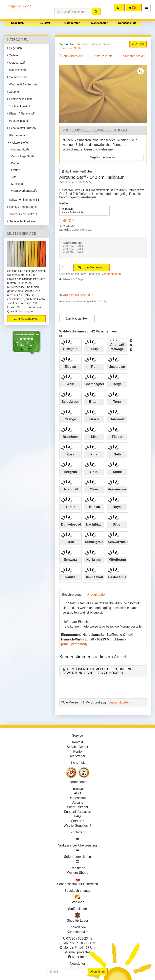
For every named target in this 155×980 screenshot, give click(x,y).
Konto (77, 751)
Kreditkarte (77, 868)
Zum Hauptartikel (77, 319)
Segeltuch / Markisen (22, 221)
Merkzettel (77, 756)
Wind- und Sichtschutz (22, 84)
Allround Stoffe (19, 149)
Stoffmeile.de (77, 909)
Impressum (77, 789)
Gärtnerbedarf (17, 135)
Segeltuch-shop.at (78, 891)
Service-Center (78, 747)
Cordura (15, 163)
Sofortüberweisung (77, 857)
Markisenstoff (100, 23)
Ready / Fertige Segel (22, 207)
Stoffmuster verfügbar (77, 171)
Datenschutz (78, 798)
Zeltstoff (45, 23)
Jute (13, 177)
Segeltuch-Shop (20, 6)
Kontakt (77, 742)
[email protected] (74, 644)
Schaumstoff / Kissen (22, 128)
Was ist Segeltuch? (77, 826)
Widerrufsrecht (77, 807)
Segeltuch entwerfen (103, 157)
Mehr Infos (80, 957)
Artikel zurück (102, 56)
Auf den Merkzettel (76, 295)
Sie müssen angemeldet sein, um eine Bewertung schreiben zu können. (97, 671)
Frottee (15, 170)
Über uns (78, 821)
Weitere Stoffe (18, 143)
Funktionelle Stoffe (20, 99)
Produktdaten (97, 595)
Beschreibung (72, 595)
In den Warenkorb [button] (91, 267)
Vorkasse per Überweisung (77, 845)
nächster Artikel (134, 56)
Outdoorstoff (72, 23)
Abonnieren (97, 972)
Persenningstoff (18, 121)
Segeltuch (17, 23)
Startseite (82, 44)
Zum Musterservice (26, 319)
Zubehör (14, 92)
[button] (147, 8)
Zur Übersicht (73, 56)
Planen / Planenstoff (21, 114)
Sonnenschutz (127, 23)
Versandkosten (111, 274)
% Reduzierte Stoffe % (22, 214)
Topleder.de (78, 927)
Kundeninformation (77, 812)
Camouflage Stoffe (22, 156)
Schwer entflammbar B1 (23, 200)
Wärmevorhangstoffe (23, 191)
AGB (77, 793)
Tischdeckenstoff (19, 106)
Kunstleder (17, 184)
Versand (78, 803)
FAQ (77, 816)
